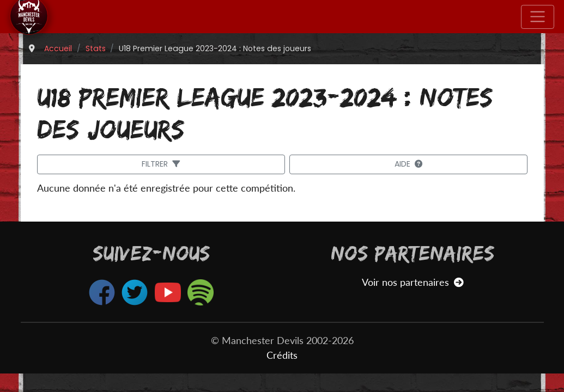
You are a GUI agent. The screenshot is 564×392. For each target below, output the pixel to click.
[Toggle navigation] (538, 17)
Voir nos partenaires (413, 282)
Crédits (282, 355)
